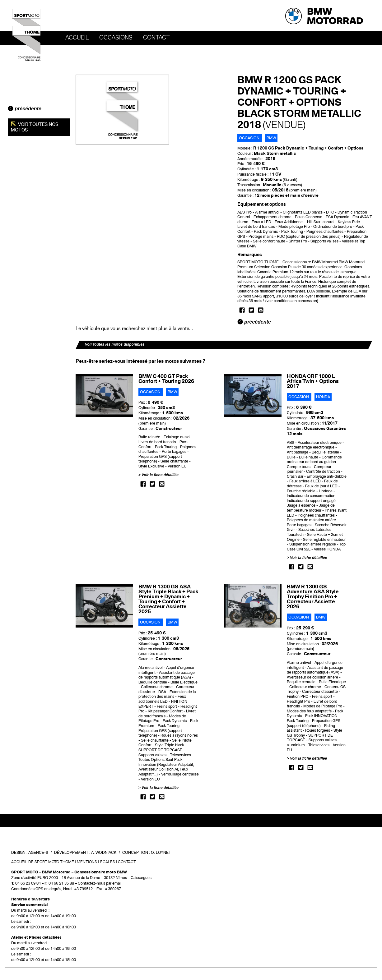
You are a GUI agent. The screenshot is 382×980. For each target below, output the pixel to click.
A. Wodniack (104, 853)
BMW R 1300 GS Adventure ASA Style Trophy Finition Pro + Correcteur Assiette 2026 (313, 597)
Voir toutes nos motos (35, 127)
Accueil (77, 38)
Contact (156, 38)
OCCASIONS (116, 38)
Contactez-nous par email (100, 883)
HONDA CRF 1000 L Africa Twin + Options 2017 (313, 381)
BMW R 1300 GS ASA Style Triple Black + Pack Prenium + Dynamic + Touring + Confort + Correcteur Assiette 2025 (168, 599)
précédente (25, 109)
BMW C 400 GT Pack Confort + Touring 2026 (166, 379)
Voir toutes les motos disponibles (115, 344)
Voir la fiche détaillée (160, 475)
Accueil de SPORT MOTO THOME (43, 862)
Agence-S (38, 853)
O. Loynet (161, 853)
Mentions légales (96, 862)
